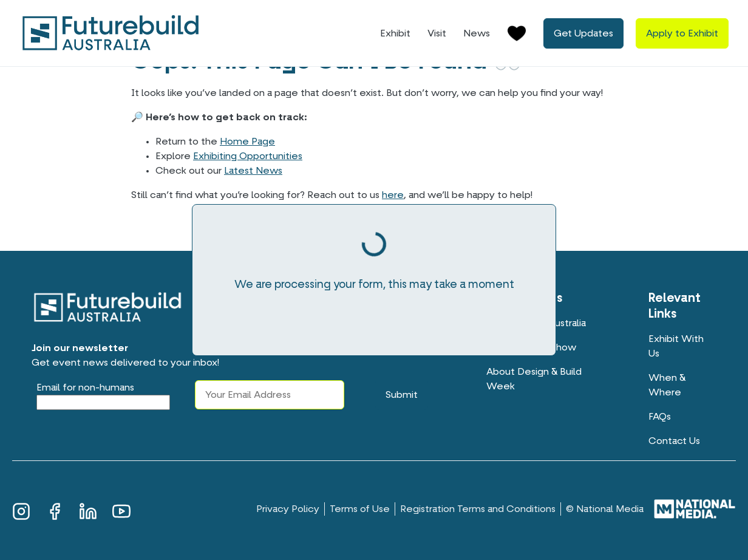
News (477, 33)
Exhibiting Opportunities (248, 156)
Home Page (247, 142)
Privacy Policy (288, 509)
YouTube (121, 510)
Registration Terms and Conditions (478, 509)
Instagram (21, 510)
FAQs (660, 417)
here (393, 195)
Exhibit (395, 33)
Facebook (55, 510)
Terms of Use (360, 509)
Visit (437, 33)
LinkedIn (88, 510)
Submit (402, 395)
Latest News (253, 171)
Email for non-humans (85, 388)
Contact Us (674, 441)
